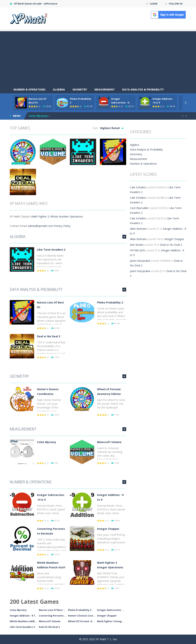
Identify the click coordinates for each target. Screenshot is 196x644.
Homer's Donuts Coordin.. (83, 616)
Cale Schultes (138, 187)
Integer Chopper (108, 529)
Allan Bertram (138, 229)
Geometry (80, 89)
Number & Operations (29, 89)
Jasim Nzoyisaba (140, 261)
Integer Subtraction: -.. (111, 610)
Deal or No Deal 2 (49, 336)
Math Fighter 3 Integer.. (111, 621)
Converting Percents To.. (53, 616)
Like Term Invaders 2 (51, 250)
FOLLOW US (176, 4)
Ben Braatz (137, 245)
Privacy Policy (62, 226)
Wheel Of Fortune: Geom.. (83, 621)
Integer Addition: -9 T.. (23, 616)
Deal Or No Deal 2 (49, 627)
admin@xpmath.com (41, 226)
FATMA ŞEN (137, 250)
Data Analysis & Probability (143, 89)
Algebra (59, 89)
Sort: (95, 128)
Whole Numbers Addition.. (24, 621)
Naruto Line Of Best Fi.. (53, 610)
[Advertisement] (98, 58)
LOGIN (154, 4)
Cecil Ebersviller (139, 208)
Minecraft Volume (109, 442)
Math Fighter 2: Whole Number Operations (57, 216)
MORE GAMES (124, 237)
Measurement (105, 89)
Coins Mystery (38, 116)
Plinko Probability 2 (110, 302)
